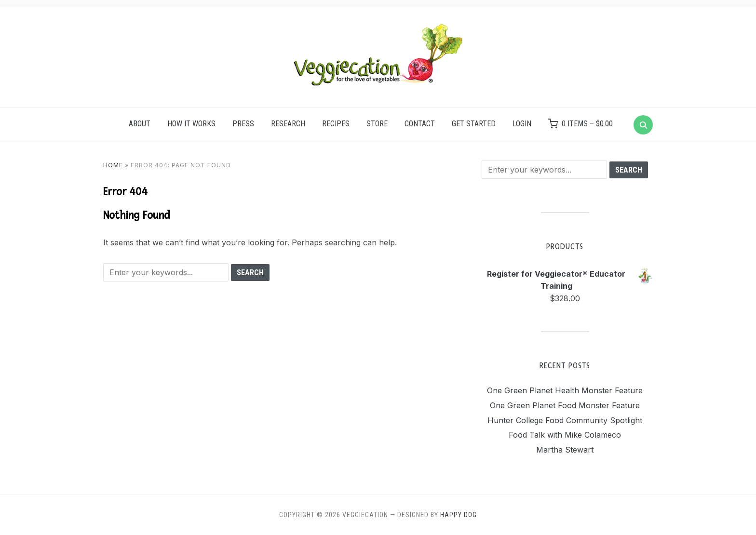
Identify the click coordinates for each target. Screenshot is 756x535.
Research (288, 124)
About (140, 124)
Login (522, 124)
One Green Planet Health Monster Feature (565, 390)
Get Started (474, 124)
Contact (420, 124)
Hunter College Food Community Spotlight (565, 420)
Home (113, 165)
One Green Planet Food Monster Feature (565, 405)
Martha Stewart (565, 450)
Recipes (336, 124)
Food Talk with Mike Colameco (565, 435)
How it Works (191, 124)
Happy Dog (459, 515)
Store (377, 124)
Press (243, 124)
